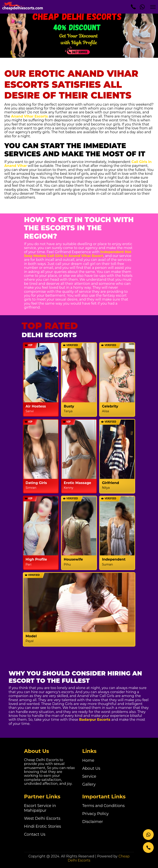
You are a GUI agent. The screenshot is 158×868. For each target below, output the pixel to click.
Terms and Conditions (104, 806)
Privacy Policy (95, 814)
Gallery (89, 784)
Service (89, 776)
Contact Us (35, 834)
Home (88, 760)
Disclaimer (93, 822)
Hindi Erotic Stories (43, 826)
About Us (91, 768)
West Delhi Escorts (42, 818)
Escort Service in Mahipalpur (40, 808)
